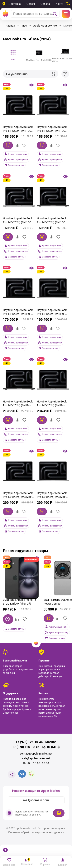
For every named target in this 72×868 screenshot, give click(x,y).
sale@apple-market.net (36, 758)
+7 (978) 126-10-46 (29, 742)
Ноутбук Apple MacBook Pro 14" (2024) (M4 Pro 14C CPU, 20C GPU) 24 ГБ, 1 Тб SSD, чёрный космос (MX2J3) (19, 404)
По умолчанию (17, 74)
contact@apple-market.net (36, 754)
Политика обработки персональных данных (36, 832)
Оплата (45, 4)
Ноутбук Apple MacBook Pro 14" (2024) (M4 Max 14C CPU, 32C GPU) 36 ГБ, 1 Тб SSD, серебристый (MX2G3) (53, 495)
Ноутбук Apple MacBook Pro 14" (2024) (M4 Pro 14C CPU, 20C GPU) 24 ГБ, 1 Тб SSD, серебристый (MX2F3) (53, 404)
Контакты (62, 4)
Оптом (31, 4)
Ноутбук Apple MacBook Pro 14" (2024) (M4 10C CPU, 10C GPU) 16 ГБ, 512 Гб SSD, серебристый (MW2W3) (53, 129)
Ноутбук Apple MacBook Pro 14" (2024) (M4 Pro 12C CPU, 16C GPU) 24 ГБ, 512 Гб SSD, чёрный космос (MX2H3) (19, 312)
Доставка (15, 4)
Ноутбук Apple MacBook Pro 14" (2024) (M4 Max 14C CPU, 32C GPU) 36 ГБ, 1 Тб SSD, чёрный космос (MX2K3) (19, 495)
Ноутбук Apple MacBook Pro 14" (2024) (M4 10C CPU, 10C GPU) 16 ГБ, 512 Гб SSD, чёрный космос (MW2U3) (19, 129)
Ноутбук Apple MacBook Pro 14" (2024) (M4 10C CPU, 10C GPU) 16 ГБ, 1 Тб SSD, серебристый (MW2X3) (19, 221)
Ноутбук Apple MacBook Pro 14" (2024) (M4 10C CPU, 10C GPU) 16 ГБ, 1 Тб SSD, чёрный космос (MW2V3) (53, 221)
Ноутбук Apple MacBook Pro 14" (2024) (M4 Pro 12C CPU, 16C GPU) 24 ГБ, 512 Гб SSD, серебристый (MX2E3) (53, 312)
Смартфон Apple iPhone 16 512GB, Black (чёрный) (19, 602)
